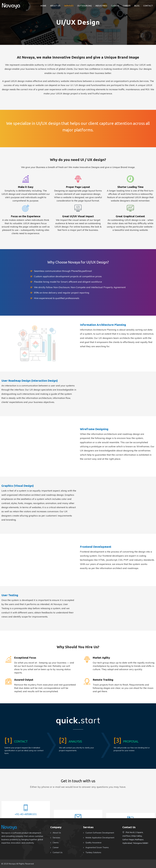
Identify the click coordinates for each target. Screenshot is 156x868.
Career (127, 6)
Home (43, 6)
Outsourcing (85, 6)
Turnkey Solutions (93, 852)
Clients (115, 6)
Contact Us (58, 852)
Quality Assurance (93, 843)
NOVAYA (11, 6)
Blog (137, 6)
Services (69, 6)
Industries (101, 6)
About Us (55, 6)
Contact (148, 6)
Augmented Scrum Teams (97, 847)
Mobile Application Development (100, 838)
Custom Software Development (100, 833)
